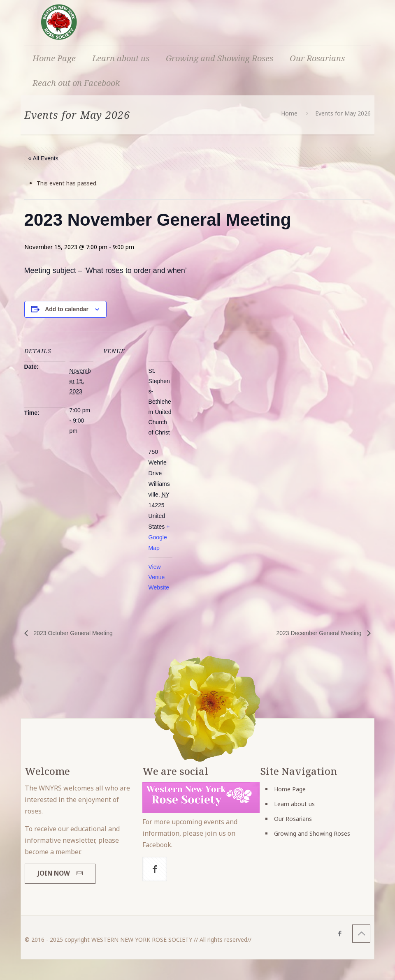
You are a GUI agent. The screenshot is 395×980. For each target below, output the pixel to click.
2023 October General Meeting (72, 633)
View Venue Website (159, 577)
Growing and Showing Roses (312, 833)
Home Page (290, 789)
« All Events (43, 158)
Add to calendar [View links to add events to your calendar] (67, 309)
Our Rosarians (293, 819)
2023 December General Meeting (320, 633)
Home (289, 113)
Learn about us (294, 804)
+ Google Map (159, 537)
